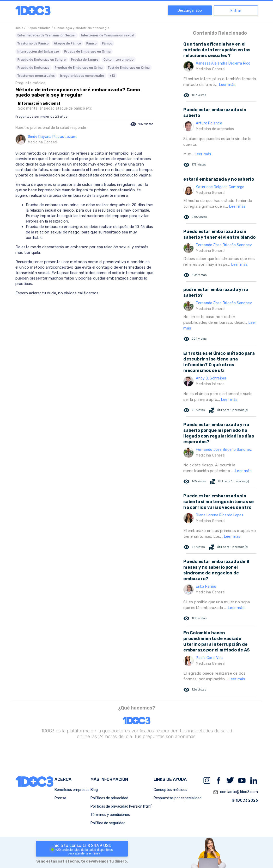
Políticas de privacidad (109, 798)
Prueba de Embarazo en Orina (87, 51)
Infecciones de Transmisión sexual (108, 35)
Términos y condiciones (110, 815)
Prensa (60, 798)
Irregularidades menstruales (82, 76)
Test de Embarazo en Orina (129, 68)
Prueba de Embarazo (34, 68)
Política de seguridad (108, 823)
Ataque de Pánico (67, 43)
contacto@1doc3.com (235, 792)
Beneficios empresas (72, 790)
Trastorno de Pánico (33, 43)
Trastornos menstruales (36, 76)
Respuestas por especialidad (178, 798)
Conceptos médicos (170, 790)
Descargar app (190, 11)
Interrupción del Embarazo (38, 51)
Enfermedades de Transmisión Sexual (47, 35)
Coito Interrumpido (119, 59)
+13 (112, 76)
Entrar (236, 11)
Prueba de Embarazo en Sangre (42, 59)
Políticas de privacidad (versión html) (122, 806)
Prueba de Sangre (85, 59)
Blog (94, 790)
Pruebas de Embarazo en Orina (79, 68)
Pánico (92, 43)
